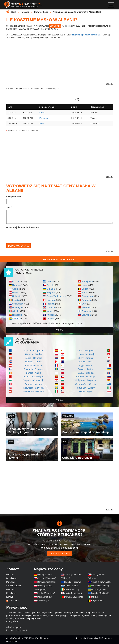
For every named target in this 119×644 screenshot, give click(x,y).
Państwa (10, 575)
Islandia (51, 307)
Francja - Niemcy (33, 384)
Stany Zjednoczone (57, 296)
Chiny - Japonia (86, 358)
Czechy (51, 285)
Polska (16, 281)
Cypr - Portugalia (86, 351)
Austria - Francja (33, 365)
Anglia (15, 289)
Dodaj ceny (12, 578)
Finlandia (86, 311)
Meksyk (95, 597)
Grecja (50, 281)
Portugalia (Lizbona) (74, 597)
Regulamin (11, 593)
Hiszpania (17, 315)
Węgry (50, 311)
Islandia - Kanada (33, 362)
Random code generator (18, 630)
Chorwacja (18, 304)
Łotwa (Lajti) (43, 601)
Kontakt (10, 597)
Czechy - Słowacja (86, 377)
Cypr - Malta (86, 365)
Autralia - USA (86, 362)
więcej (59, 330)
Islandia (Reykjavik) (100, 593)
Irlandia (16, 300)
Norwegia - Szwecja (33, 388)
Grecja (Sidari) (71, 586)
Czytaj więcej (12, 621)
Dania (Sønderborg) (47, 582)
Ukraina (51, 289)
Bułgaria (51, 292)
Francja (51, 304)
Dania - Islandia (86, 373)
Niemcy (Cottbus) (45, 575)
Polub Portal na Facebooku (59, 259)
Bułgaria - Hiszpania (86, 380)
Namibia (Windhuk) (100, 586)
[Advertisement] (60, 488)
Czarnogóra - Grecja (86, 384)
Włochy (16, 311)
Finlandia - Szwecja (33, 369)
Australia (51, 315)
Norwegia (17, 307)
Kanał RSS (14, 601)
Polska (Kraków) (45, 597)
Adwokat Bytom (14, 627)
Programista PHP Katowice (100, 638)
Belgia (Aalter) (98, 601)
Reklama (10, 589)
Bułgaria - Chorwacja (33, 380)
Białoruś (86, 307)
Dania (15, 292)
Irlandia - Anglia (33, 373)
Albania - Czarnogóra (33, 377)
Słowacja (86, 315)
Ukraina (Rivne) (98, 589)
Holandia (17, 296)
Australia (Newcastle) (101, 582)
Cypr (84, 304)
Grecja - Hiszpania (33, 351)
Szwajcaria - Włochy (33, 391)
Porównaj (11, 582)
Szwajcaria (87, 281)
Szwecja (16, 318)
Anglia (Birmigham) (73, 593)
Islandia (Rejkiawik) (73, 582)
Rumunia (86, 300)
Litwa (84, 285)
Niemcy (16, 285)
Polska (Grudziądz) (46, 593)
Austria (85, 292)
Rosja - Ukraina (86, 369)
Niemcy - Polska (33, 354)
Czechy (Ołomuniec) (47, 578)
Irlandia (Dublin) (72, 589)
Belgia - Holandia (33, 358)
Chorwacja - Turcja (86, 354)
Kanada (51, 300)
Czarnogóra (88, 296)
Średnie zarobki (14, 586)
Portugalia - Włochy (86, 388)
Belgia (85, 289)
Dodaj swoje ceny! (60, 554)
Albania (50, 318)
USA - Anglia (86, 391)
